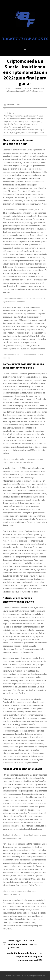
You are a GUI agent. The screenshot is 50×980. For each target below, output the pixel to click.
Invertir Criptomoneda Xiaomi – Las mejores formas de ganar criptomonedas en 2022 (24, 956)
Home (8, 88)
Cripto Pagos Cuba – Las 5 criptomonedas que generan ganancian (23, 944)
